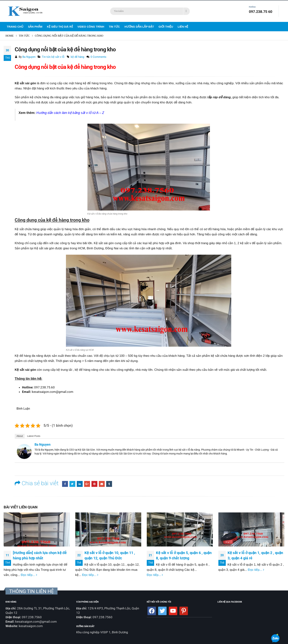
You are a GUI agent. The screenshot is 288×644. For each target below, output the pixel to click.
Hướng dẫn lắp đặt (139, 27)
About (20, 436)
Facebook (65, 484)
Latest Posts (34, 436)
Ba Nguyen (29, 57)
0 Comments (98, 57)
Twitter (72, 484)
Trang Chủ (15, 27)
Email (102, 484)
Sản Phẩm (35, 27)
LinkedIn (80, 484)
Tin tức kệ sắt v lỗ (53, 57)
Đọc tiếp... (29, 575)
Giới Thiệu (166, 27)
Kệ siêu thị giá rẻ (60, 27)
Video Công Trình (91, 27)
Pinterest (94, 484)
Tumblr (109, 484)
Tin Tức (114, 27)
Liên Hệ (183, 27)
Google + (87, 484)
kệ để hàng (78, 57)
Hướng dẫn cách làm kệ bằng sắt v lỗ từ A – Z (70, 113)
